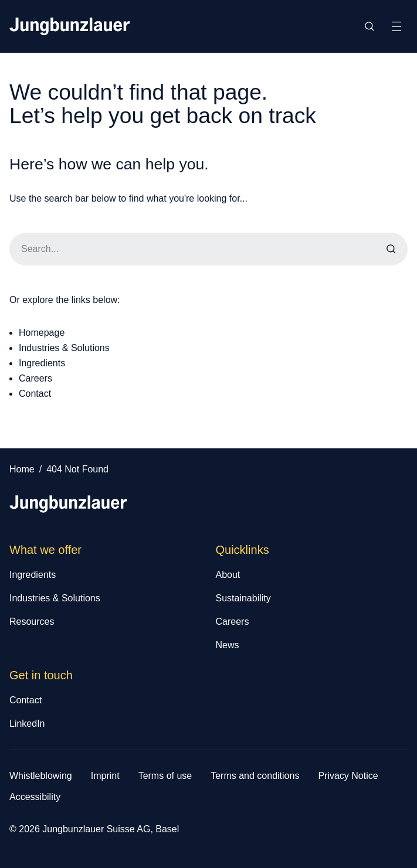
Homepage (42, 333)
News (228, 645)
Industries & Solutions (64, 348)
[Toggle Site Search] (369, 26)
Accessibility (35, 797)
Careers (35, 378)
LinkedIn (27, 724)
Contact (35, 394)
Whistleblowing (41, 776)
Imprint (105, 776)
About (228, 575)
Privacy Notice (348, 776)
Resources (32, 622)
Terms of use (165, 776)
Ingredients (42, 363)
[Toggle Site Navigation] (396, 26)
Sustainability (243, 598)
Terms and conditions (255, 776)
